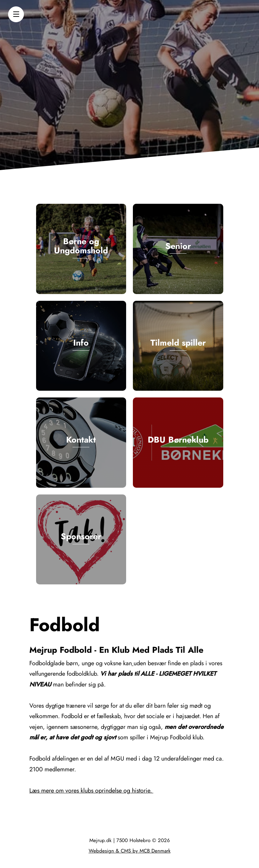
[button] (16, 14)
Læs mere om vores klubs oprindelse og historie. (91, 791)
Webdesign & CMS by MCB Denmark (130, 851)
